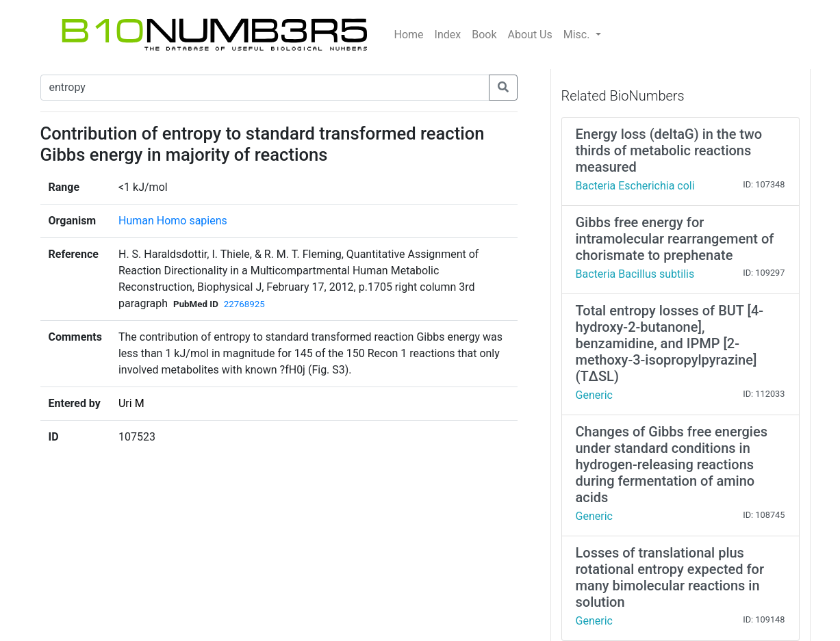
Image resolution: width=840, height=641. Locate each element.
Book (484, 35)
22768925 (244, 304)
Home (409, 35)
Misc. (578, 35)
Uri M (131, 403)
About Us (530, 35)
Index (448, 35)
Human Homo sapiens (173, 221)
